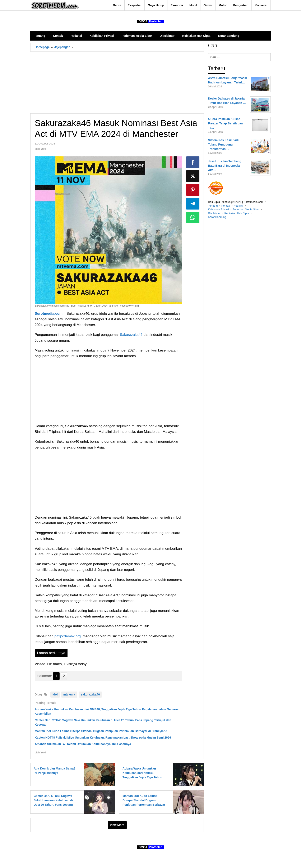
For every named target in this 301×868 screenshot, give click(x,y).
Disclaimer (214, 213)
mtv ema (69, 694)
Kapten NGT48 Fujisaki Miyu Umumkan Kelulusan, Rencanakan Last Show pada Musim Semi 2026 (103, 738)
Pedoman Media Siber (246, 209)
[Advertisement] (117, 82)
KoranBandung (217, 217)
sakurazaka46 (90, 694)
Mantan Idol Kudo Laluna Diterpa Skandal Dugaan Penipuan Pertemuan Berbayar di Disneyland (101, 731)
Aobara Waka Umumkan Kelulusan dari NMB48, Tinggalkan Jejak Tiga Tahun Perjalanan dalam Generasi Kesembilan (142, 777)
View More (117, 825)
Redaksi (238, 206)
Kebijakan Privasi (218, 209)
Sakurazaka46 (132, 335)
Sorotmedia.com (49, 314)
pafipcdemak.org (68, 636)
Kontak (226, 206)
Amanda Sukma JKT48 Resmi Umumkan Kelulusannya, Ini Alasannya (83, 744)
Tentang (213, 206)
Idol (55, 694)
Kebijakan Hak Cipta (237, 213)
